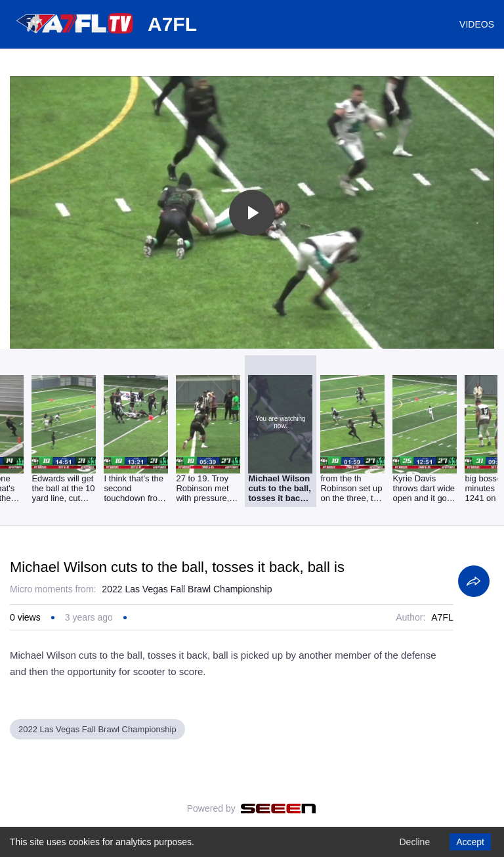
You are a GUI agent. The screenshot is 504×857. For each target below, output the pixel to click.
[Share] (474, 581)
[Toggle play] (252, 213)
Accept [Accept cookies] (470, 842)
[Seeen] (279, 808)
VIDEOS (477, 24)
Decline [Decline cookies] (414, 842)
